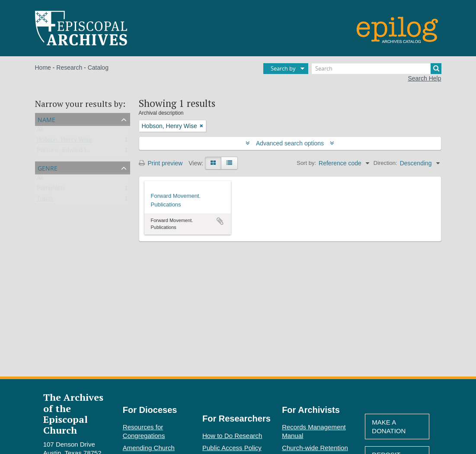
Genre (48, 167)
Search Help (424, 78)
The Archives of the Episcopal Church (73, 414)
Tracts (45, 200)
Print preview (161, 163)
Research (69, 68)
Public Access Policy (232, 448)
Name (46, 119)
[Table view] (229, 163)
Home (43, 68)
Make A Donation (389, 427)
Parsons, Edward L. (63, 152)
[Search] (377, 69)
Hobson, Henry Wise (64, 142)
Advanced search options (290, 143)
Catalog (98, 68)
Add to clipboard (220, 221)
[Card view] (213, 163)
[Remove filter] (201, 126)
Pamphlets (51, 190)
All (40, 131)
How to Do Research (232, 436)
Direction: (385, 163)
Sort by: (306, 163)
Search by (283, 68)
